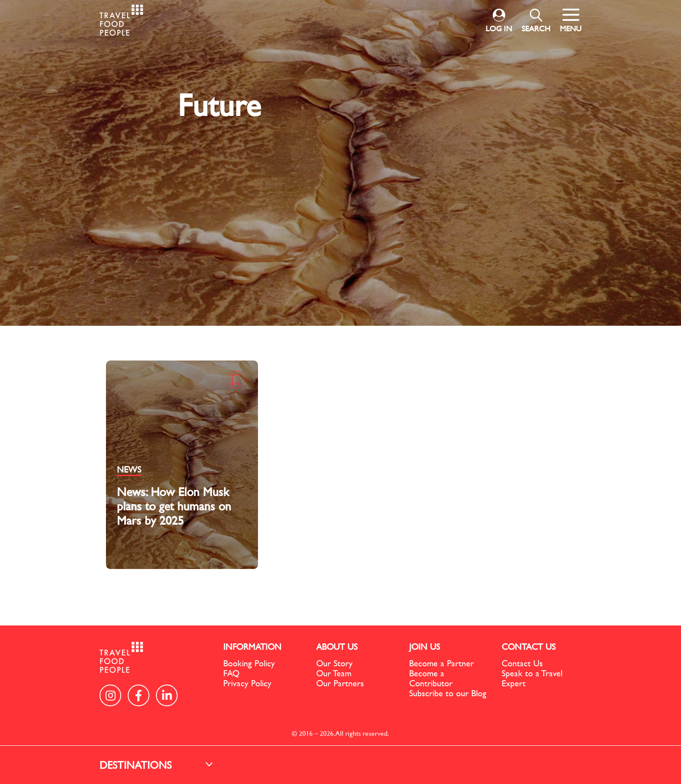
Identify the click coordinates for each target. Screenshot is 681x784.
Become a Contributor (431, 678)
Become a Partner (441, 663)
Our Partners (340, 683)
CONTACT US (529, 647)
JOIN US (425, 647)
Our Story (334, 663)
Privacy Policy (247, 683)
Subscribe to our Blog (448, 693)
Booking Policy (249, 663)
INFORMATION (252, 647)
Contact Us (522, 663)
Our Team (334, 673)
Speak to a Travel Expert (532, 678)
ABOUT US (337, 647)
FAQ (231, 673)
